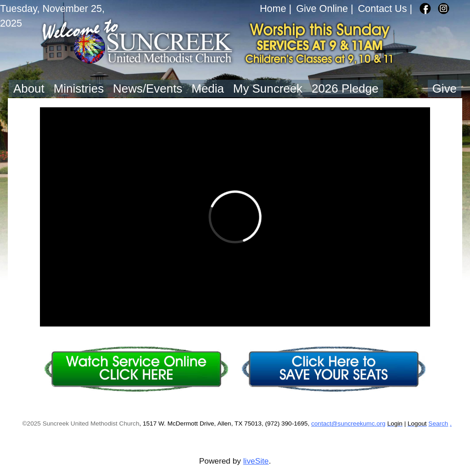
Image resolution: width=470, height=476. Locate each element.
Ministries (79, 89)
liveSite (256, 461)
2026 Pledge (345, 89)
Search (438, 423)
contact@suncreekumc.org (348, 423)
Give (445, 89)
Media (208, 89)
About (29, 89)
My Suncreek (268, 89)
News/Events (148, 89)
